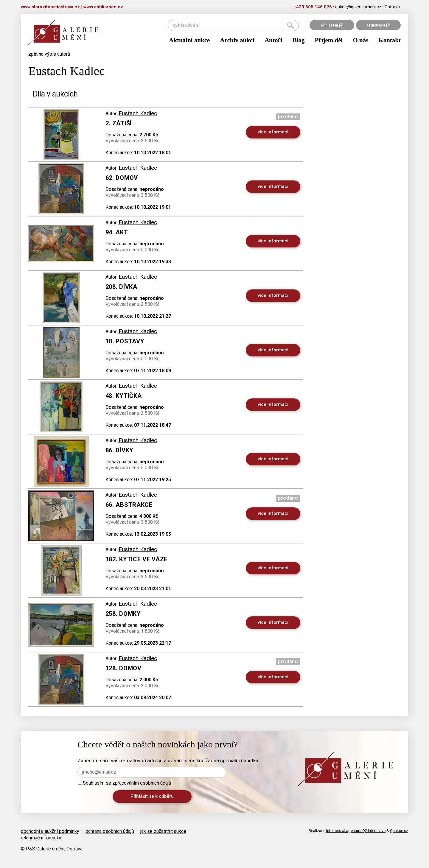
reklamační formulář (41, 838)
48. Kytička (124, 396)
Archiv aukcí (237, 40)
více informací (273, 132)
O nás (360, 40)
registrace (379, 25)
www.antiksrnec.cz (103, 7)
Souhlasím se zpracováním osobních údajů (125, 783)
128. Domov (123, 668)
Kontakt (390, 40)
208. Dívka (121, 287)
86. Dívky (119, 450)
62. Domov (122, 178)
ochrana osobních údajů (110, 831)
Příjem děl (329, 40)
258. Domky (123, 614)
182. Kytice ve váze (136, 559)
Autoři (273, 40)
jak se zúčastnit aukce (163, 831)
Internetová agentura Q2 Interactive (356, 831)
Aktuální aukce (189, 40)
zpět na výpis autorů (49, 54)
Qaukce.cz (399, 831)
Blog (299, 40)
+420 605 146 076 (313, 7)
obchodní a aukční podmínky (50, 831)
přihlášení (332, 25)
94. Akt (117, 232)
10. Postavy (125, 341)
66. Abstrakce (129, 505)
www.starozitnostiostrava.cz (50, 7)
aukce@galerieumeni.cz (358, 7)
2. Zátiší (119, 123)
